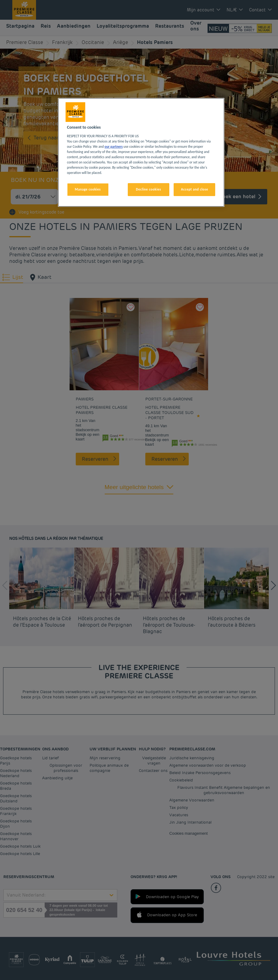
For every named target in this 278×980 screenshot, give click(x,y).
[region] (141, 152)
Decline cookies (149, 189)
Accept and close (195, 189)
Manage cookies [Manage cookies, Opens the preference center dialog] (88, 189)
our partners (114, 147)
